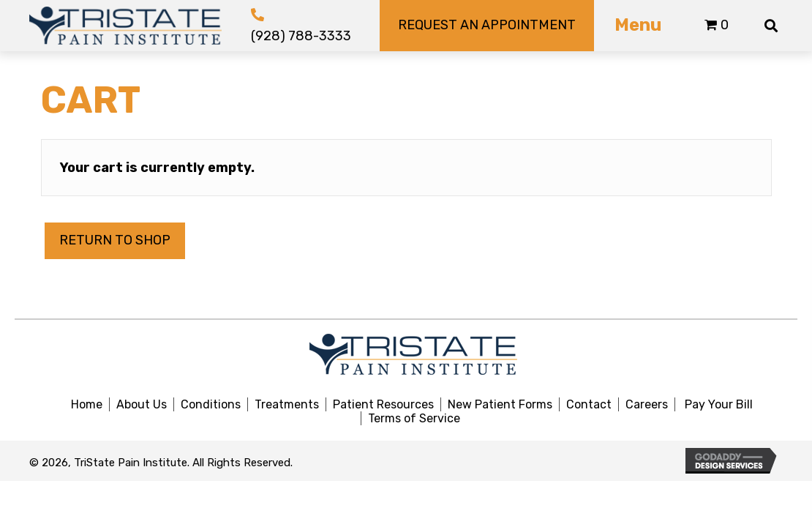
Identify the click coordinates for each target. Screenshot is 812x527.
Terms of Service (414, 418)
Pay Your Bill (719, 404)
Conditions (211, 404)
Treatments (287, 404)
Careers (647, 404)
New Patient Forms (500, 404)
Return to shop (115, 240)
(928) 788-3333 (301, 36)
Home (87, 404)
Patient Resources (383, 404)
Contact (589, 404)
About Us (142, 404)
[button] (486, 26)
